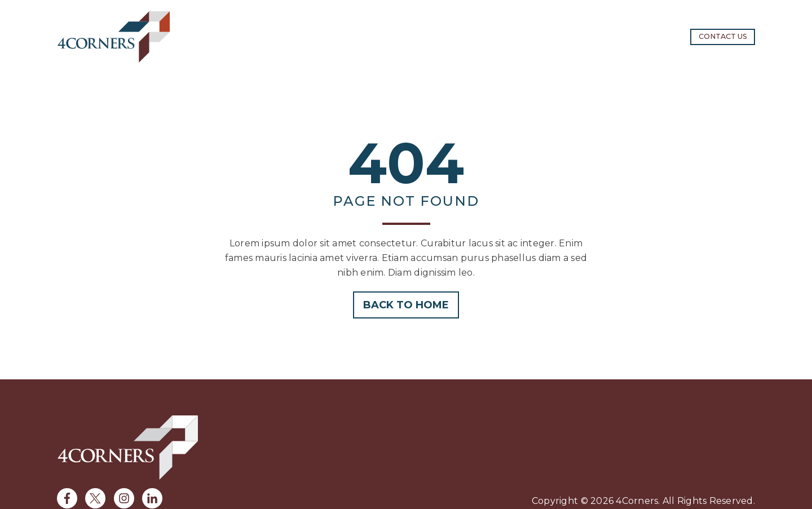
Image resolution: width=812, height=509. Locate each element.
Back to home (406, 305)
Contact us (723, 36)
